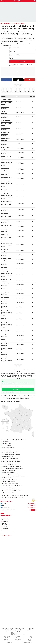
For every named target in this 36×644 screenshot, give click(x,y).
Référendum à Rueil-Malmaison (10, 493)
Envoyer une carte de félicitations (10, 458)
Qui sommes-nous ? (6, 628)
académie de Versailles (9, 39)
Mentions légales (10, 631)
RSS (4, 630)
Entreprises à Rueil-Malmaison (9, 487)
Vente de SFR (5, 523)
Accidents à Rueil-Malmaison (9, 478)
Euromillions (5, 530)
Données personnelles (15, 630)
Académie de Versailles (20, 23)
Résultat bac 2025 (6, 442)
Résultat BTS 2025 (6, 443)
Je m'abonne (17, 389)
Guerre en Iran (6, 520)
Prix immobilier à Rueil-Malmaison (10, 489)
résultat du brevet (6, 32)
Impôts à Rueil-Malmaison (8, 472)
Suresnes (22, 64)
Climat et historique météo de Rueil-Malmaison (13, 476)
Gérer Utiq (31, 630)
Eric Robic (5, 527)
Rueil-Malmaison (6, 463)
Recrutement (8, 630)
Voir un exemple (32, 504)
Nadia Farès (5, 518)
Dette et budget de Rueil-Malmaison (11, 474)
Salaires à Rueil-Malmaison (8, 470)
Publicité (22, 628)
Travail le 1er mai (6, 525)
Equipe (12, 628)
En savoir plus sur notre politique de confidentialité (11, 392)
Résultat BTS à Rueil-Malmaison (10, 453)
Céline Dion (5, 521)
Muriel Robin (5, 528)
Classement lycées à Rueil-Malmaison (11, 455)
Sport (2, 505)
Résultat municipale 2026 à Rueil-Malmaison (13, 491)
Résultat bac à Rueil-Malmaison (9, 451)
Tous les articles (31, 628)
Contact (26, 628)
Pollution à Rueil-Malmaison (9, 482)
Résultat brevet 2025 (8, 23)
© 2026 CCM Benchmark (25, 631)
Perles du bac (5, 449)
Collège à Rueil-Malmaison (8, 447)
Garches (17, 64)
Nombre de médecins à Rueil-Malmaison (12, 485)
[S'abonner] (18, 510)
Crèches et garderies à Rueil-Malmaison (11, 467)
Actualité (3, 504)
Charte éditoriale (17, 628)
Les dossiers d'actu (5, 507)
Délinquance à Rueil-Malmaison (9, 480)
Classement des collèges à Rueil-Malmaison (12, 468)
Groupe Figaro (16, 631)
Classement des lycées (7, 445)
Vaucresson (12, 66)
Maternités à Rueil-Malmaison (9, 465)
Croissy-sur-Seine (29, 64)
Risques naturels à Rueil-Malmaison (10, 483)
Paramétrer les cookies (24, 630)
